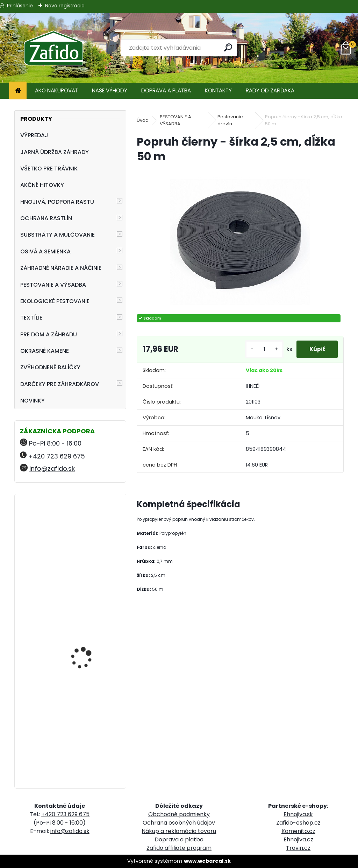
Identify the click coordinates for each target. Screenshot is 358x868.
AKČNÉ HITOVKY (42, 185)
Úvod (143, 120)
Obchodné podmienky (179, 814)
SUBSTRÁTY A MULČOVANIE (58, 235)
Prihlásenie (20, 6)
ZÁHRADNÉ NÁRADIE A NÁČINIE (61, 268)
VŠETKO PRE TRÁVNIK (49, 169)
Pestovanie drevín (230, 120)
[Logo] (53, 48)
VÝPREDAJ (34, 135)
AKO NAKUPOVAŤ (56, 90)
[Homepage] (18, 91)
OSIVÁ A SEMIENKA (45, 251)
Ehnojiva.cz (298, 839)
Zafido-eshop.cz (298, 823)
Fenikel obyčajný (80, 528)
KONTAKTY (218, 90)
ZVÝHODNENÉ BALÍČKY (50, 367)
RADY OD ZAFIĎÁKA (270, 90)
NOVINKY (33, 401)
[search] (228, 47)
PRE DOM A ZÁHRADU (49, 334)
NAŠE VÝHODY (110, 90)
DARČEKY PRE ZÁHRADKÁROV (60, 384)
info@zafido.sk (52, 468)
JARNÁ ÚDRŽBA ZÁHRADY (55, 152)
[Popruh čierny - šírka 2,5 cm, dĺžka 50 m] (240, 239)
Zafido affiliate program (179, 848)
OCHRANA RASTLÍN (46, 218)
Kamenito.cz (298, 831)
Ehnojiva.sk (298, 814)
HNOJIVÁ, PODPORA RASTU (57, 202)
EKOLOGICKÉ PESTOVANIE (55, 301)
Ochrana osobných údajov (179, 823)
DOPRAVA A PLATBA (166, 90)
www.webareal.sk (207, 861)
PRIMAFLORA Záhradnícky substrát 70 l (87, 633)
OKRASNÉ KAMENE (45, 351)
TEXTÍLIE (31, 318)
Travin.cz (298, 848)
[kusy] (262, 349)
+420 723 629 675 (57, 456)
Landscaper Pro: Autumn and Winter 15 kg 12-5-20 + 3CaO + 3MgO (90, 729)
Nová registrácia (65, 6)
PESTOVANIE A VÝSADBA (53, 285)
